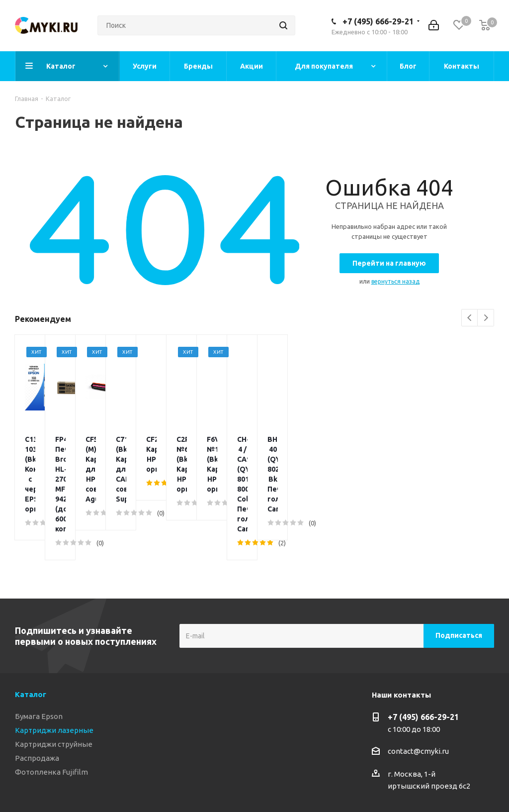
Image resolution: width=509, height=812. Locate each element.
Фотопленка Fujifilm (51, 692)
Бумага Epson (39, 637)
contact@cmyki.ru (418, 671)
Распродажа (37, 678)
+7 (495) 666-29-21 (378, 21)
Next (486, 318)
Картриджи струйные (54, 664)
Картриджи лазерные (54, 651)
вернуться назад (395, 281)
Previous (470, 318)
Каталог (31, 615)
